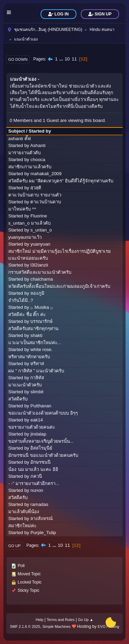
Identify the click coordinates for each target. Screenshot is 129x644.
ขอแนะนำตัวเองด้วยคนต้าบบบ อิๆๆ (43, 413)
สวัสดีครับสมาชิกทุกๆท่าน (33, 329)
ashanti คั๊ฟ (19, 139)
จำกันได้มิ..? (21, 300)
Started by (40, 131)
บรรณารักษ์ (41, 321)
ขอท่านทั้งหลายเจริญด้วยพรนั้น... (41, 441)
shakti (36, 335)
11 (74, 59)
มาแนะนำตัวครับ (25, 385)
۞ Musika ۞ (42, 307)
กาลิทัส (37, 378)
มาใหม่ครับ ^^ (22, 209)
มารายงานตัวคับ (24, 153)
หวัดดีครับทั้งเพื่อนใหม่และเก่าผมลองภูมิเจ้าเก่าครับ (59, 286)
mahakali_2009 (46, 174)
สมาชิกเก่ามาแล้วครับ (30, 167)
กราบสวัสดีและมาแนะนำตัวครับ (40, 272)
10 (67, 59)
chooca (38, 160)
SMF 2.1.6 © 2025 (25, 626)
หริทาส (37, 364)
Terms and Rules (61, 620)
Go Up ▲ (85, 620)
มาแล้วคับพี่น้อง (24, 512)
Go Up (14, 546)
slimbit (37, 392)
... (62, 59)
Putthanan (41, 406)
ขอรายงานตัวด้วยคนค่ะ (32, 427)
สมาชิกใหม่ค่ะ (22, 526)
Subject (17, 131)
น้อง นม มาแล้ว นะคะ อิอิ (33, 469)
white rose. (41, 349)
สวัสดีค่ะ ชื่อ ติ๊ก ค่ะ (27, 314)
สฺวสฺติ (36, 188)
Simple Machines (56, 626)
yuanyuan (40, 244)
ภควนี (36, 476)
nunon (37, 490)
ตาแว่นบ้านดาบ (46, 202)
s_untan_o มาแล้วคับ (29, 223)
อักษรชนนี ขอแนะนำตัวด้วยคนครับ (43, 455)
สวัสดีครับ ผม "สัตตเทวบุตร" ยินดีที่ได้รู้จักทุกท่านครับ (61, 181)
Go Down (18, 59)
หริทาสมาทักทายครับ (29, 357)
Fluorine (39, 216)
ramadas (39, 504)
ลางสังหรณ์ (41, 518)
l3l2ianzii (39, 265)
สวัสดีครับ (18, 399)
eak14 (36, 420)
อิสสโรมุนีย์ (41, 448)
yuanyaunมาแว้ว (25, 237)
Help (40, 620)
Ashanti (38, 145)
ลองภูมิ (37, 293)
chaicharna (41, 279)
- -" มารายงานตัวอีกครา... (34, 483)
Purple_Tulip (43, 533)
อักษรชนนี (40, 462)
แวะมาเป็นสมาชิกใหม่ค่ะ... (35, 343)
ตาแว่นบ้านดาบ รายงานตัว (35, 195)
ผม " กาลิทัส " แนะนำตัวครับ (36, 371)
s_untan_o (41, 230)
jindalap (38, 434)
